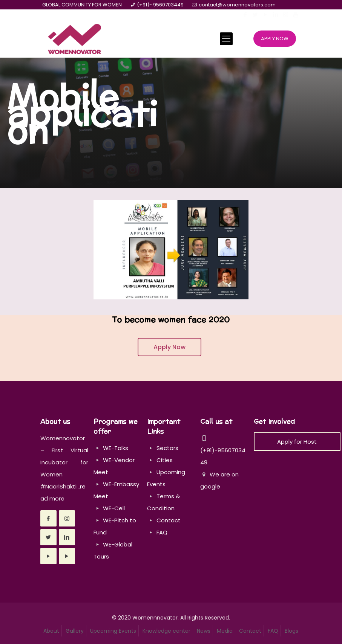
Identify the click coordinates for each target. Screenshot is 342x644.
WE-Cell (114, 508)
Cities (165, 460)
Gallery (75, 631)
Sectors (167, 448)
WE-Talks (116, 448)
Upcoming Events (113, 631)
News (204, 631)
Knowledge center (166, 631)
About (51, 631)
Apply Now (169, 347)
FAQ (162, 532)
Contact (169, 520)
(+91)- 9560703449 (160, 5)
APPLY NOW (275, 39)
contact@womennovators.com (237, 5)
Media (225, 631)
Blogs (291, 631)
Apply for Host (297, 442)
